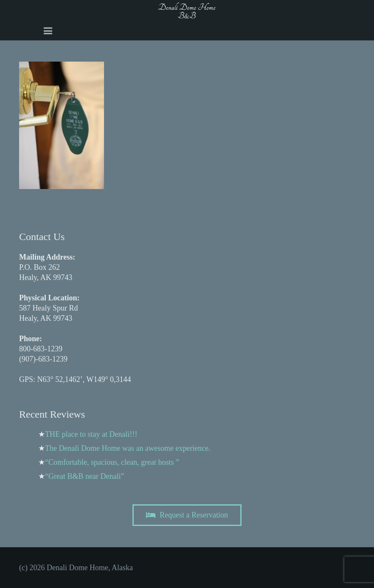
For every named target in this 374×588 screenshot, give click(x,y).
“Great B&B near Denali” (84, 476)
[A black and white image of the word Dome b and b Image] (187, 11)
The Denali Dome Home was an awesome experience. (128, 448)
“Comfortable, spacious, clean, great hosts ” (112, 462)
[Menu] (48, 31)
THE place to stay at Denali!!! (91, 434)
